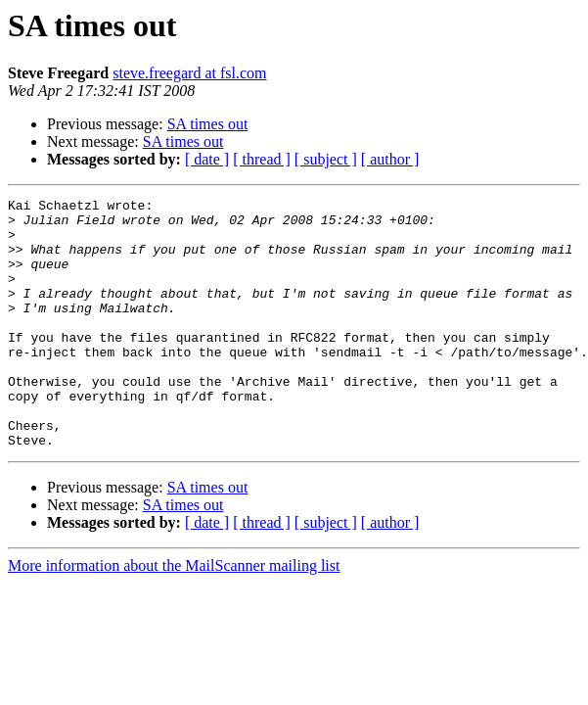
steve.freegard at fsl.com (189, 73)
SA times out (208, 124)
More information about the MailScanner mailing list (174, 615)
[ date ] (207, 159)
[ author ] (390, 159)
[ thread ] (262, 159)
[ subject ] (326, 159)
